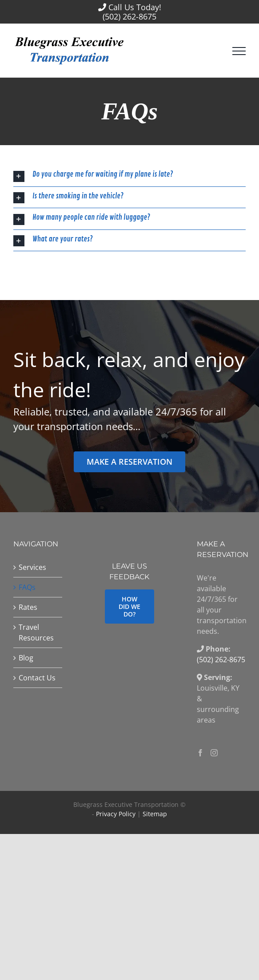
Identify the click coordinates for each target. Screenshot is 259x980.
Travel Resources (36, 632)
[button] (129, 176)
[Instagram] (214, 753)
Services (32, 567)
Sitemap (155, 814)
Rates (28, 607)
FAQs (27, 587)
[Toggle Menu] (239, 51)
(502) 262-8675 (129, 16)
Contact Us (37, 678)
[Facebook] (200, 753)
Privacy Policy (116, 814)
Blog (26, 658)
